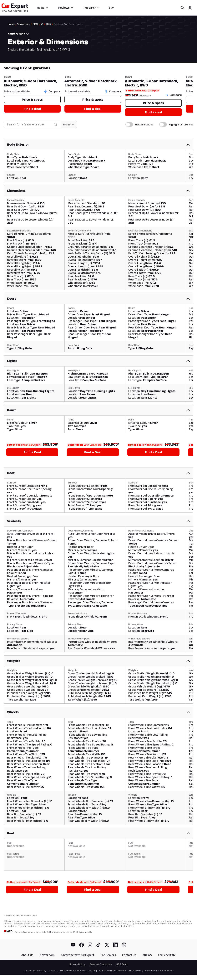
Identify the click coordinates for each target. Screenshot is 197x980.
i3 (42, 24)
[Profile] (190, 8)
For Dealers (108, 955)
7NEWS (147, 955)
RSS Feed (122, 964)
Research (92, 8)
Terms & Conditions (101, 964)
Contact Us (129, 955)
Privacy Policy (77, 964)
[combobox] (24, 34)
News (43, 8)
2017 (48, 24)
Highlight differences (181, 124)
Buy (111, 8)
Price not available (17, 91)
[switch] (129, 124)
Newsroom (47, 955)
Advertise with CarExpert (77, 955)
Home (11, 24)
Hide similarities (144, 124)
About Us (27, 955)
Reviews (66, 8)
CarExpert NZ (167, 955)
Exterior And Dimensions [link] (68, 24)
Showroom (24, 24)
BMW (36, 24)
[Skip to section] (69, 124)
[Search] (182, 8)
